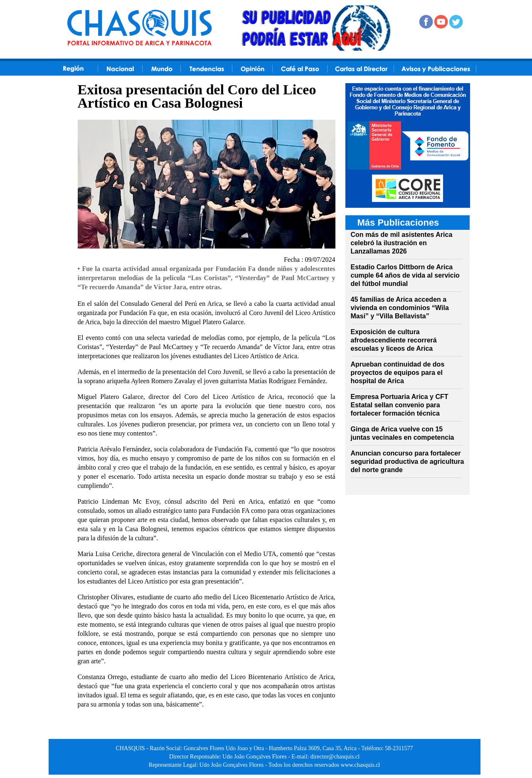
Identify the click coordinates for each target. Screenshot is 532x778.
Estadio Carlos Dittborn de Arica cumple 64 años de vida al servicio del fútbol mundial (405, 275)
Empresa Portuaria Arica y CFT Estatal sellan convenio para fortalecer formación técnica (400, 405)
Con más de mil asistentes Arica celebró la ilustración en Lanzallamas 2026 (402, 243)
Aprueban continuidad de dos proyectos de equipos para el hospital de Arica (398, 373)
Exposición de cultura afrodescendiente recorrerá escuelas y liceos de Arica (394, 340)
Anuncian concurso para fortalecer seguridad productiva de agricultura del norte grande (408, 462)
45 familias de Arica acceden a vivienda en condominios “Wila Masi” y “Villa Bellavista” (400, 308)
